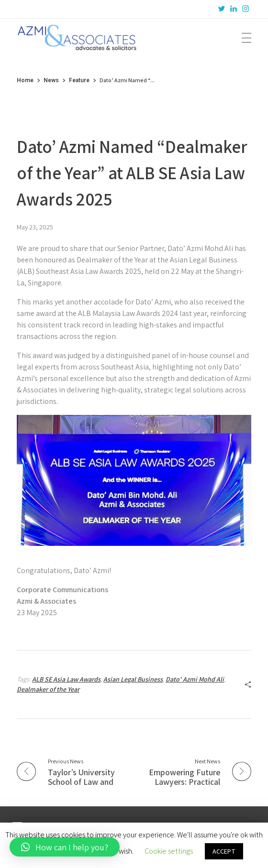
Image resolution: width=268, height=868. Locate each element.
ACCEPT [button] (224, 851)
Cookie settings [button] (169, 851)
